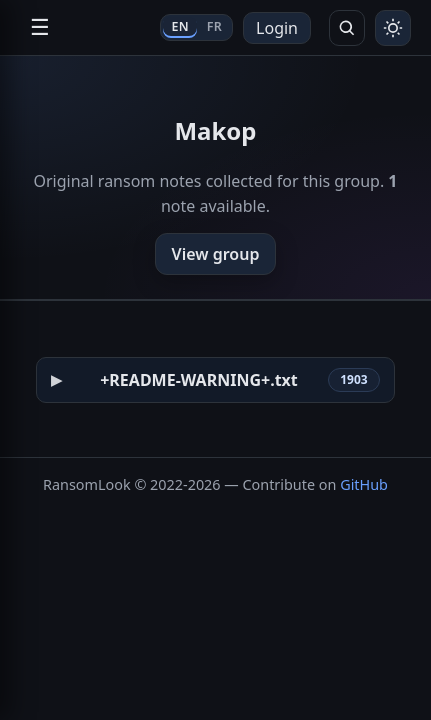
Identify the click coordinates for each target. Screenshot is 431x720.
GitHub (364, 484)
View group (216, 254)
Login (277, 28)
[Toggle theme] (393, 28)
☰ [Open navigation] (40, 27)
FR (214, 26)
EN (179, 26)
